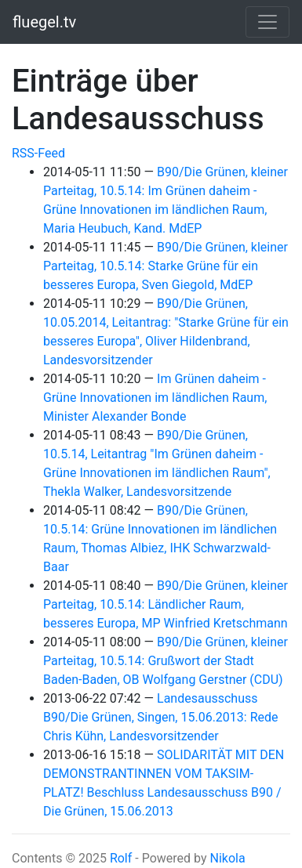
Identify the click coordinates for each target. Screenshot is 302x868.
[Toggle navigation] (267, 22)
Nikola (227, 858)
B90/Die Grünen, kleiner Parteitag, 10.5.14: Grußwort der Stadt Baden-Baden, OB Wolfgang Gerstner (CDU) (166, 661)
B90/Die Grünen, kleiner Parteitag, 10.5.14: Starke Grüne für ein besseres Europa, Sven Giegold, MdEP (166, 266)
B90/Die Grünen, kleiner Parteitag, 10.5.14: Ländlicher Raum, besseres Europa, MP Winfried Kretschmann (166, 604)
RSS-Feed (38, 153)
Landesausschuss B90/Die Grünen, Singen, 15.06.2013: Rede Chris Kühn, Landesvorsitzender (161, 717)
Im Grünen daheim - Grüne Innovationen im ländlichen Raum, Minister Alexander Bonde (155, 398)
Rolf (121, 858)
